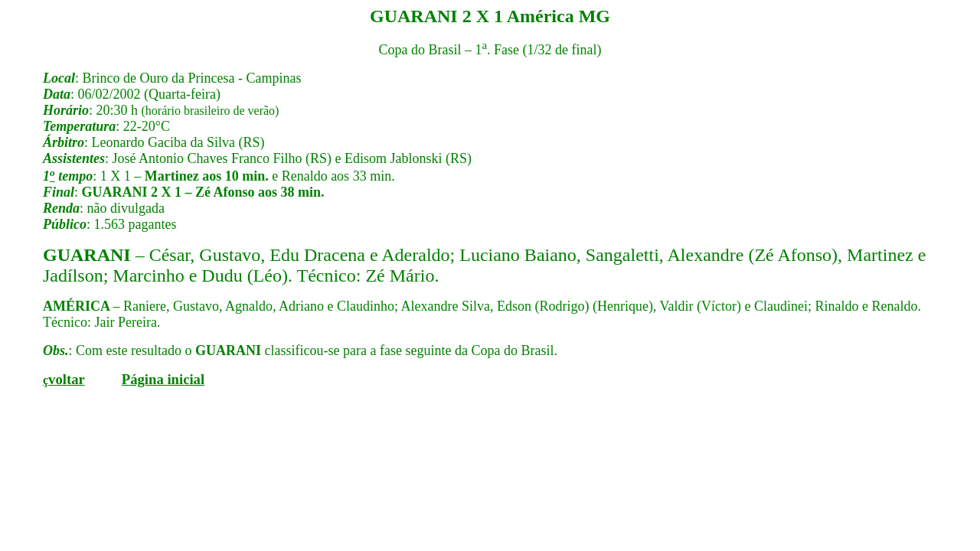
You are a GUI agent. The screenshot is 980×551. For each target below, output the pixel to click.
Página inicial (163, 379)
